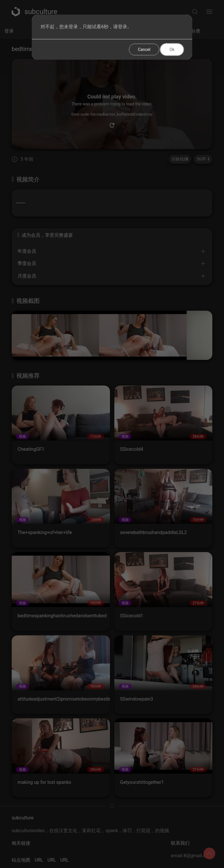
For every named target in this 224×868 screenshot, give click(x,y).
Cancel (144, 50)
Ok (172, 50)
